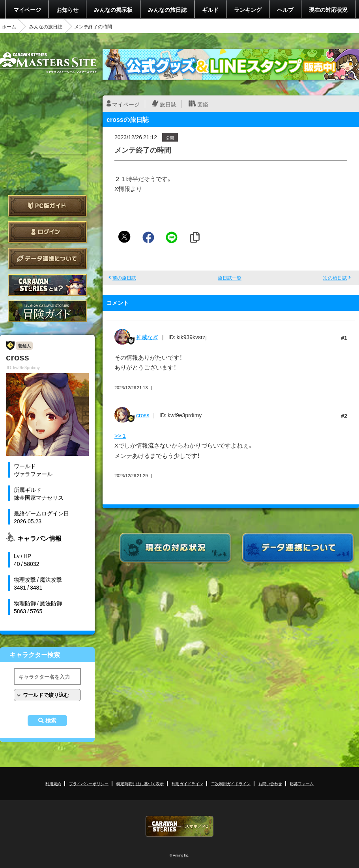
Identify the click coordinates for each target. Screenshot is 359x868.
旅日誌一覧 (230, 278)
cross (143, 415)
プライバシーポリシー (89, 783)
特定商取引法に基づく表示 (140, 783)
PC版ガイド (47, 206)
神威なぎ (147, 337)
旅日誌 (168, 104)
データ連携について (47, 259)
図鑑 (203, 104)
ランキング (248, 9)
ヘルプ (285, 9)
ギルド (210, 9)
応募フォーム (302, 783)
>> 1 (120, 435)
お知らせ (67, 9)
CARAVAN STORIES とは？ (47, 285)
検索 (51, 721)
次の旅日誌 (335, 278)
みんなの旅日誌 (167, 9)
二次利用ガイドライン (231, 783)
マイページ (27, 9)
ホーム (9, 26)
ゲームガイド (47, 311)
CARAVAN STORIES (179, 826)
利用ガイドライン (187, 783)
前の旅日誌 (124, 278)
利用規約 (53, 783)
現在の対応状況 (328, 9)
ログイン (47, 232)
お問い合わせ (270, 783)
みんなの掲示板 (113, 9)
